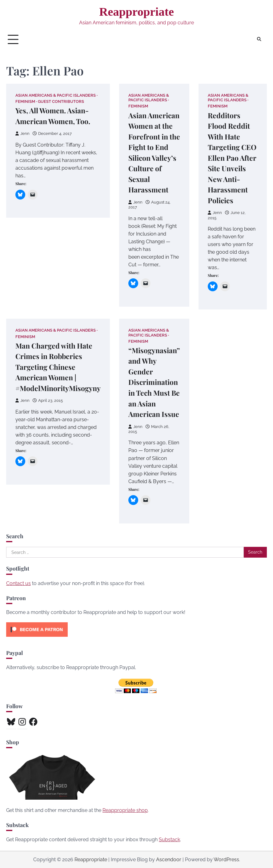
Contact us (18, 583)
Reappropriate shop (125, 810)
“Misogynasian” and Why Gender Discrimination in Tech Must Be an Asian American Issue (154, 382)
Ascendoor (169, 860)
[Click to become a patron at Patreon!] (37, 638)
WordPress (226, 860)
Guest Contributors (61, 101)
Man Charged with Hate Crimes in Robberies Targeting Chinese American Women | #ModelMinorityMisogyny (58, 367)
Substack (169, 840)
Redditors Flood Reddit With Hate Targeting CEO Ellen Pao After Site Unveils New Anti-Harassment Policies (232, 158)
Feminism (25, 101)
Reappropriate (136, 12)
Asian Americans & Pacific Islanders (56, 95)
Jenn (22, 133)
